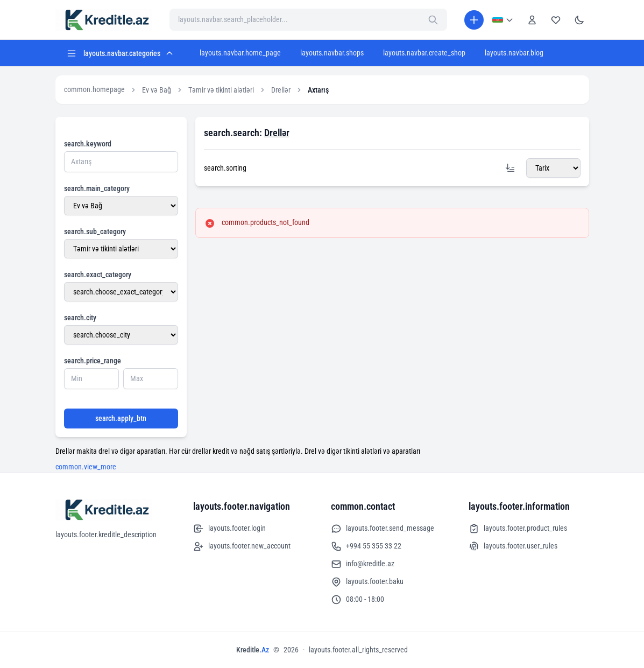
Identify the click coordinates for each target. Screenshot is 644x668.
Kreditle (253, 650)
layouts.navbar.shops (332, 53)
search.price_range (93, 361)
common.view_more (86, 467)
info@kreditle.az (363, 564)
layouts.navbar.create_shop (424, 53)
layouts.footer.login (229, 529)
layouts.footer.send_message (383, 529)
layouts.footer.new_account (242, 546)
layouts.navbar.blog (514, 53)
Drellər (281, 90)
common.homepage (94, 89)
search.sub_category (95, 231)
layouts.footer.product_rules (518, 529)
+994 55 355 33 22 (366, 546)
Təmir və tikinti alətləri (221, 90)
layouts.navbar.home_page (240, 53)
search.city (80, 318)
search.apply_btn (121, 418)
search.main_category (97, 188)
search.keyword (88, 144)
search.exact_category (98, 275)
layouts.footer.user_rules (513, 546)
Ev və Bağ (157, 90)
